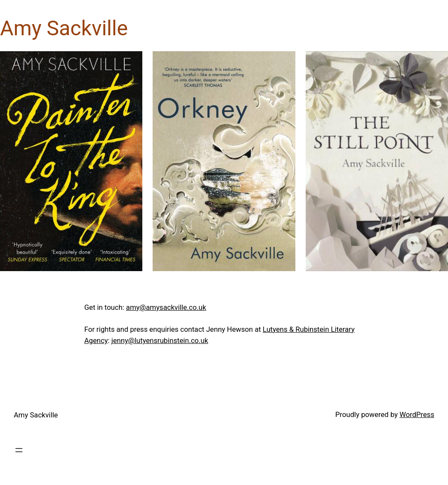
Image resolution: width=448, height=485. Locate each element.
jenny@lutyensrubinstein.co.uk (160, 341)
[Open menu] (19, 450)
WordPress (417, 415)
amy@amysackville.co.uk (166, 307)
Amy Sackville (36, 415)
